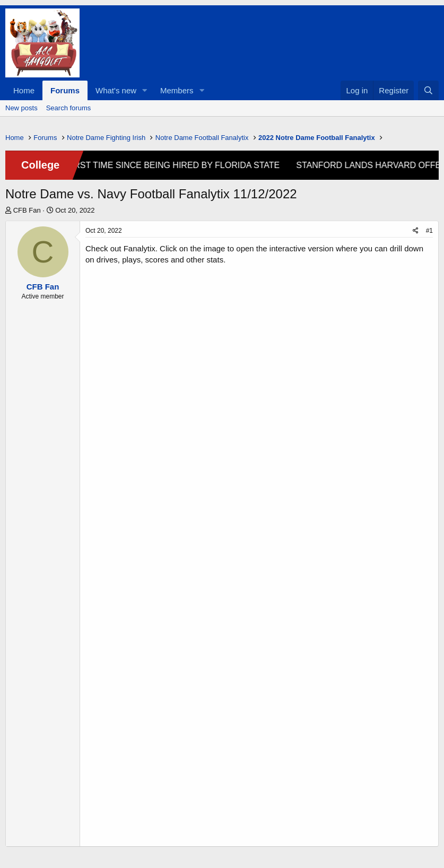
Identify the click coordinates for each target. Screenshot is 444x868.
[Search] (428, 90)
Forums (65, 90)
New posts (21, 108)
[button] (145, 90)
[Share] (416, 231)
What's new (116, 90)
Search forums (69, 108)
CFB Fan (27, 210)
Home (24, 90)
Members (177, 90)
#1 (429, 231)
